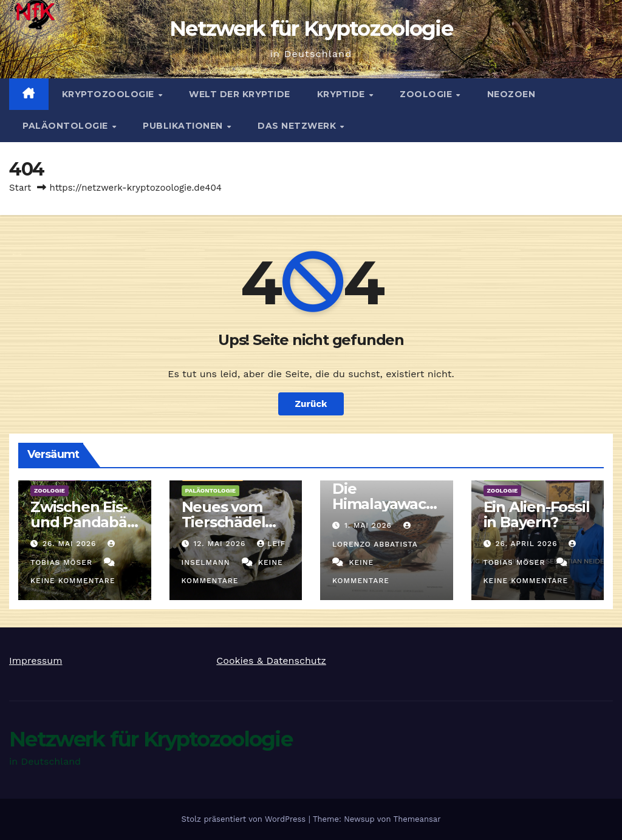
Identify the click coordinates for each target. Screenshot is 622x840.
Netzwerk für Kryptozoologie (311, 29)
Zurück (311, 404)
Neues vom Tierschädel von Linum (224, 522)
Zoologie (427, 94)
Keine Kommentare (73, 581)
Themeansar (417, 819)
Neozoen (511, 94)
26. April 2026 (528, 544)
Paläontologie (67, 126)
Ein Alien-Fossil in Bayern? (537, 514)
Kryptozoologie (110, 94)
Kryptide (343, 94)
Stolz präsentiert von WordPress (244, 819)
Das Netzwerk (298, 126)
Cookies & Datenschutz (271, 661)
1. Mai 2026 (370, 525)
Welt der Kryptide (240, 94)
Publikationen (184, 126)
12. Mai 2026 (221, 544)
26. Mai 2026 (71, 544)
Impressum (36, 661)
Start (20, 188)
